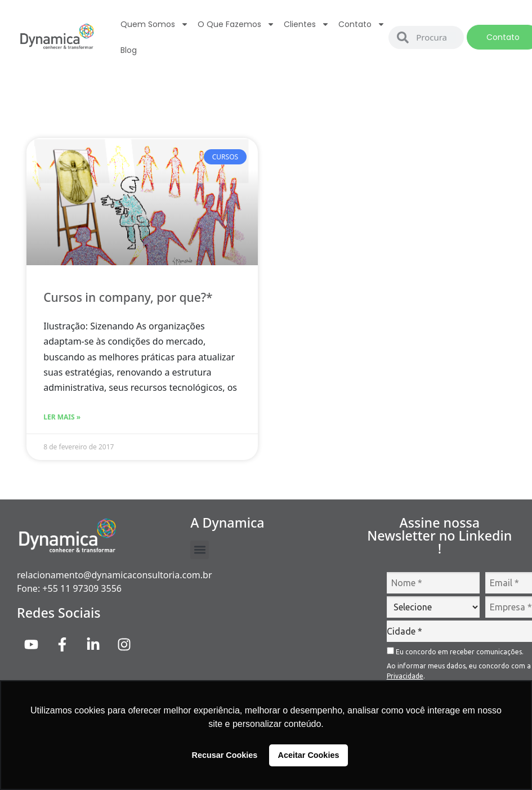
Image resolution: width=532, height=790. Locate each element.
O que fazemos (236, 24)
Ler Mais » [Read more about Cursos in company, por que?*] (62, 417)
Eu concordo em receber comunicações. (455, 651)
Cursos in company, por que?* (128, 297)
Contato (362, 24)
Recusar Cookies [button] (225, 755)
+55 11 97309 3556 (82, 588)
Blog (129, 50)
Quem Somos (155, 24)
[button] (200, 550)
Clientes (307, 24)
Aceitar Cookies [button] (309, 755)
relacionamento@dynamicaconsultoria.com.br (115, 575)
